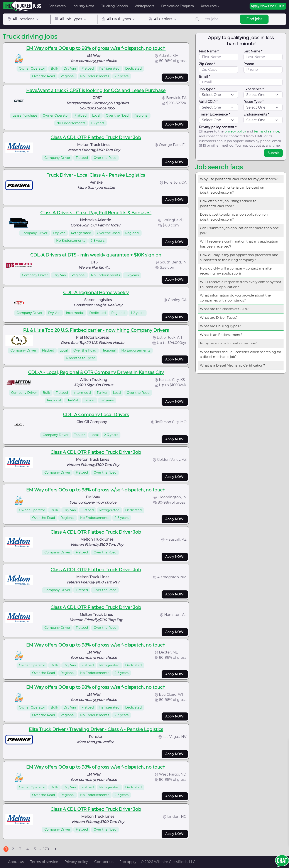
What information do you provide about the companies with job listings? (235, 298)
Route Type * (254, 102)
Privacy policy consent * (218, 127)
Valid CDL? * (208, 102)
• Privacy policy (75, 862)
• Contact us (103, 862)
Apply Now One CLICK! (268, 6)
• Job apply (127, 862)
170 (46, 849)
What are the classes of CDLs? (224, 309)
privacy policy (235, 131)
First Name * (209, 51)
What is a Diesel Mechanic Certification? (232, 365)
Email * (205, 77)
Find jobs (254, 19)
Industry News (83, 6)
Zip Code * (207, 64)
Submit (273, 153)
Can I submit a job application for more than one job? (239, 230)
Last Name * (253, 51)
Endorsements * (256, 114)
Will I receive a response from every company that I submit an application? (241, 284)
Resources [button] (209, 6)
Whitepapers (144, 6)
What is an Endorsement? (221, 335)
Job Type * (207, 89)
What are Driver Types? (219, 318)
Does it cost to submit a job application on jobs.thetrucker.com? (234, 217)
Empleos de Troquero (177, 6)
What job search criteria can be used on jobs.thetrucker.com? (232, 190)
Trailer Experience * (215, 114)
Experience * (254, 89)
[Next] (55, 849)
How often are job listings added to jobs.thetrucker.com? (228, 203)
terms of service (267, 131)
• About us (15, 862)
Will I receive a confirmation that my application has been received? (239, 244)
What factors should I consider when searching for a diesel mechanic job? (241, 354)
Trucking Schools (114, 6)
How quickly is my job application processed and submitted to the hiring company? (239, 257)
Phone (249, 64)
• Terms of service (43, 862)
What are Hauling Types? (220, 326)
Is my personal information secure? (228, 343)
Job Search (57, 6)
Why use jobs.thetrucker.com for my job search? (239, 179)
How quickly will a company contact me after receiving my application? (236, 271)
